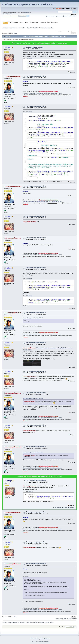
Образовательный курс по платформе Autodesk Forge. (61, 16)
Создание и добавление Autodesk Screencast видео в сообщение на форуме (42, 93)
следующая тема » (72, 31)
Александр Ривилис (13, 76)
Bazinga (8, 47)
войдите (27, 12)
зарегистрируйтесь (8, 14)
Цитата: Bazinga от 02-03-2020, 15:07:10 (33, 318)
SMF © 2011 (39, 638)
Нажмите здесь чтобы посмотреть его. (53, 43)
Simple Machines (47, 638)
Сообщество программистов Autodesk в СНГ (28, 4)
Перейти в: (62, 627)
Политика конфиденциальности (40, 640)
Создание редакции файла (35, 47)
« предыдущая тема (61, 31)
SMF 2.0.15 (33, 638)
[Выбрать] (30, 58)
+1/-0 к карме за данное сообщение (64, 507)
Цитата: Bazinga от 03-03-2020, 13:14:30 (33, 452)
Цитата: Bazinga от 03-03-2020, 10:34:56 (33, 398)
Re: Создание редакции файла (36, 76)
